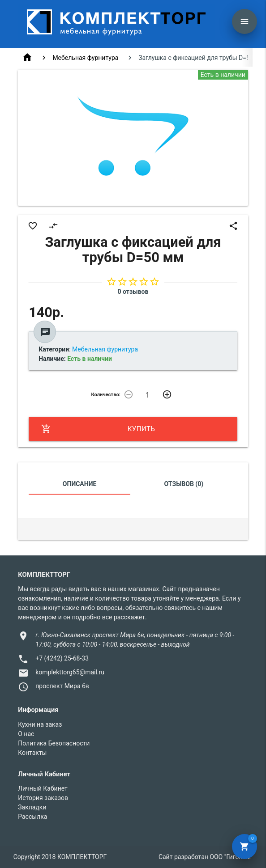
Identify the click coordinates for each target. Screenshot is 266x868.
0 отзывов (133, 292)
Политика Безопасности (54, 743)
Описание (79, 484)
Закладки (32, 807)
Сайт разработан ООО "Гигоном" (206, 857)
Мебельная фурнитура (85, 58)
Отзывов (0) (184, 484)
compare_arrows (53, 226)
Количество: (106, 395)
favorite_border (33, 226)
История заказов (43, 798)
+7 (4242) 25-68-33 (62, 658)
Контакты (32, 753)
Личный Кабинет (43, 788)
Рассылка (32, 817)
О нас (26, 734)
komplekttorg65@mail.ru (70, 672)
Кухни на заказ (40, 724)
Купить (98, 429)
